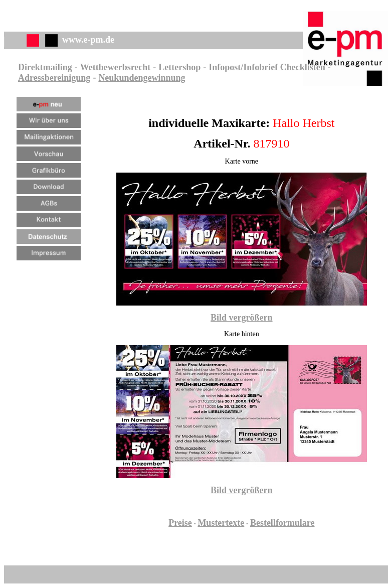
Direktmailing (45, 67)
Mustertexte (221, 523)
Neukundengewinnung (142, 78)
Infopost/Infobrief (243, 67)
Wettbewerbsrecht (116, 67)
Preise (180, 523)
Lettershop (179, 67)
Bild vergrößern (242, 318)
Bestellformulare (282, 523)
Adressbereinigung (54, 78)
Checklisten (302, 67)
